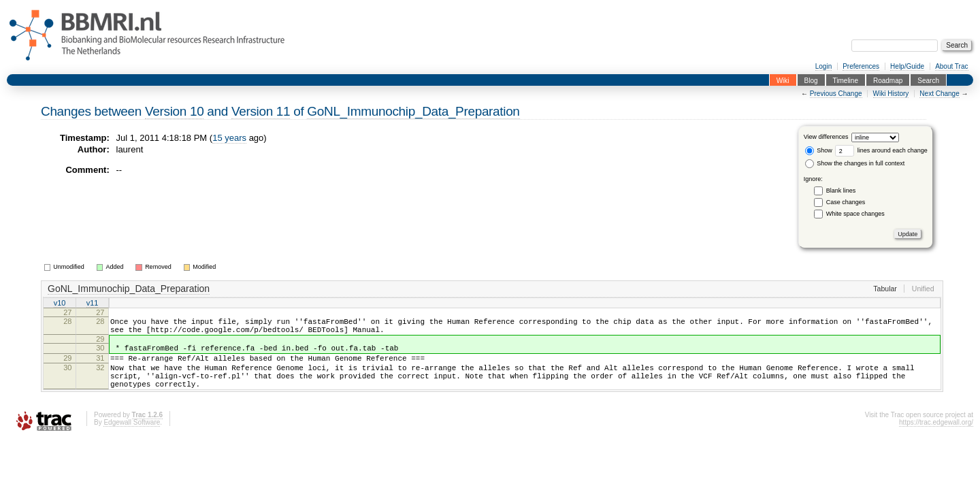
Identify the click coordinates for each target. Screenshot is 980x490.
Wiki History (891, 94)
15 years (229, 138)
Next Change (939, 94)
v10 (60, 304)
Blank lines (841, 191)
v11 (93, 304)
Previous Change (836, 94)
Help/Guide (907, 66)
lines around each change (881, 150)
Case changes (846, 202)
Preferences (861, 66)
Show (819, 150)
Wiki (783, 80)
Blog (811, 80)
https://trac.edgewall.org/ (936, 439)
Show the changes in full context (855, 163)
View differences (826, 137)
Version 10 (174, 111)
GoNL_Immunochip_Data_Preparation (413, 111)
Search (928, 80)
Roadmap (888, 80)
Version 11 (261, 111)
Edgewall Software (132, 439)
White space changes (855, 214)
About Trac (951, 66)
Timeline (846, 80)
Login (823, 66)
